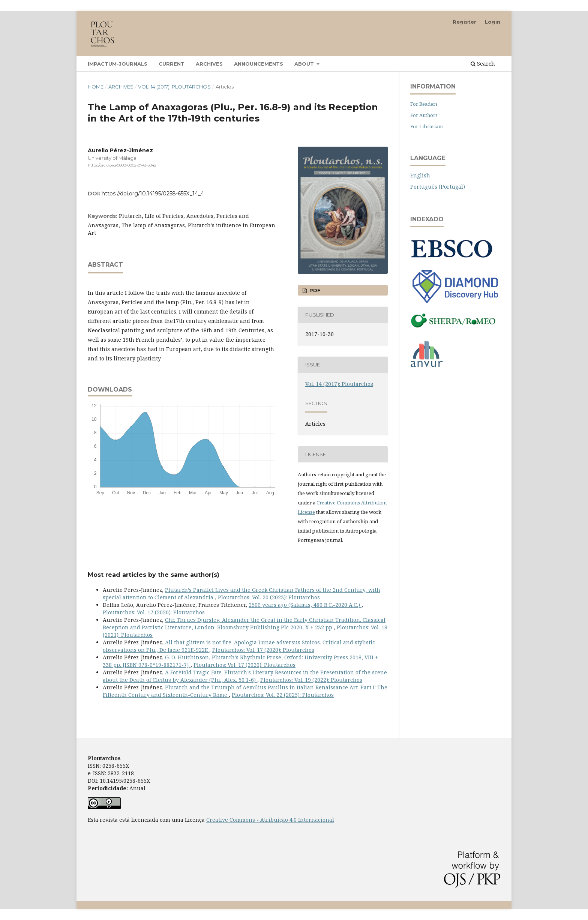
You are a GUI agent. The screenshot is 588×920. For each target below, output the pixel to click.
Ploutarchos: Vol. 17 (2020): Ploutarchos (154, 612)
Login (493, 22)
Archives (209, 64)
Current (172, 64)
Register (464, 22)
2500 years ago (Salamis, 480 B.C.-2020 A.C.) (305, 605)
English (420, 175)
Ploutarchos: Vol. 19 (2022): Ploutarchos (311, 680)
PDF (314, 290)
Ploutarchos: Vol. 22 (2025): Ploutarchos (283, 695)
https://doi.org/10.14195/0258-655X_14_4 (153, 194)
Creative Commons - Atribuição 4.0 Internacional (270, 820)
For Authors (424, 115)
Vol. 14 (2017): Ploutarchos (174, 87)
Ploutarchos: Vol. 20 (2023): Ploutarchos (269, 597)
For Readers (424, 104)
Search (483, 64)
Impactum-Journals (118, 64)
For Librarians (427, 126)
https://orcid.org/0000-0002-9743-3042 (122, 165)
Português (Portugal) (438, 187)
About (305, 64)
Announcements (259, 64)
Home (96, 87)
